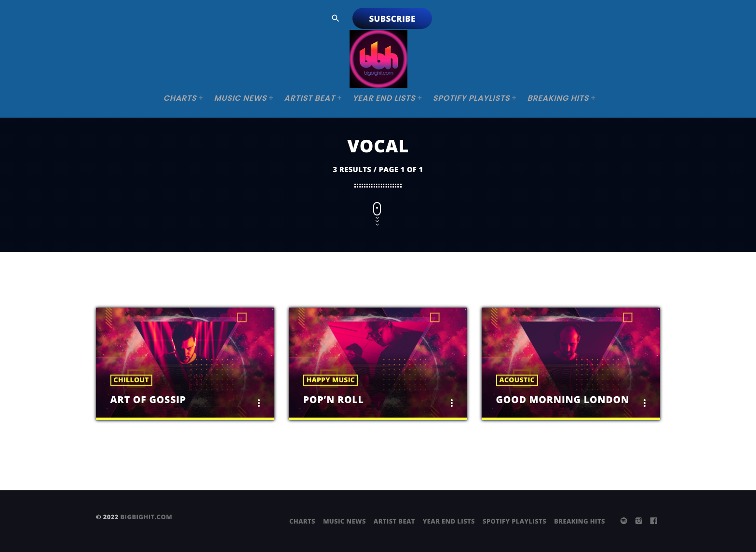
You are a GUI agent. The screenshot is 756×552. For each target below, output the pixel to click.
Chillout (131, 380)
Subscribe (392, 19)
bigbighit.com (146, 517)
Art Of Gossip (154, 399)
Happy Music (331, 380)
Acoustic (517, 380)
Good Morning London (573, 399)
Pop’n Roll (338, 399)
